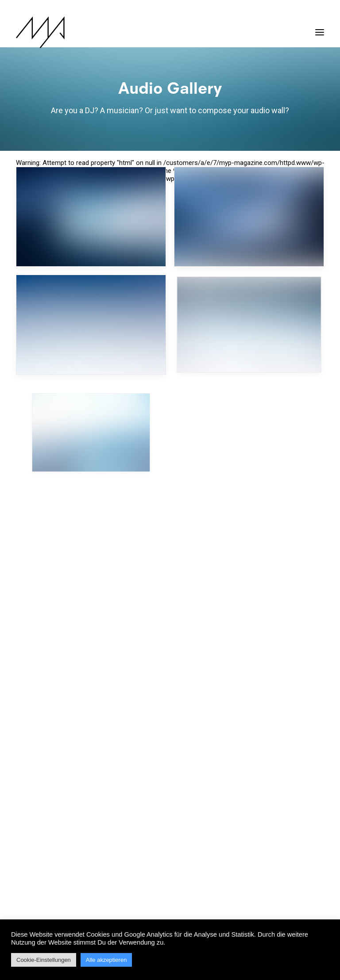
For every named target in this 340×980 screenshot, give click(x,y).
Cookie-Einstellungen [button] (44, 960)
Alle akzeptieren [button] (106, 960)
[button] (320, 28)
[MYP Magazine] (40, 32)
